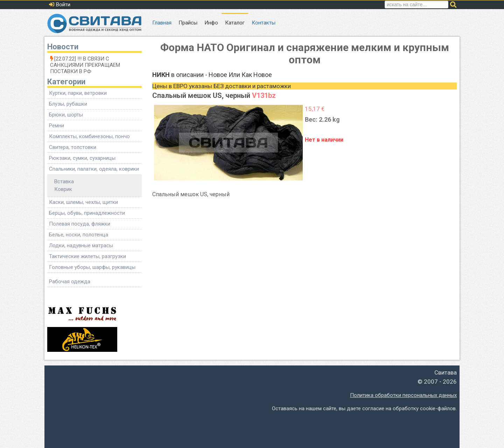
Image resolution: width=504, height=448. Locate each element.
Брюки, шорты (66, 115)
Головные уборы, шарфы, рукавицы (92, 267)
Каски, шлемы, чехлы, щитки (83, 202)
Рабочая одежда (70, 282)
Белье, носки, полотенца (79, 235)
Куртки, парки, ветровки (78, 93)
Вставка (64, 182)
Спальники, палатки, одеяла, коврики (94, 169)
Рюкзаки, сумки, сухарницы (82, 158)
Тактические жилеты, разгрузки (87, 256)
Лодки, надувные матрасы (81, 246)
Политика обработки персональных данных (403, 395)
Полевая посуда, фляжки (80, 224)
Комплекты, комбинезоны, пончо (89, 136)
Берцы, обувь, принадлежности (87, 213)
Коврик (63, 189)
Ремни (57, 126)
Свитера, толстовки (73, 147)
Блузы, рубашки (68, 104)
